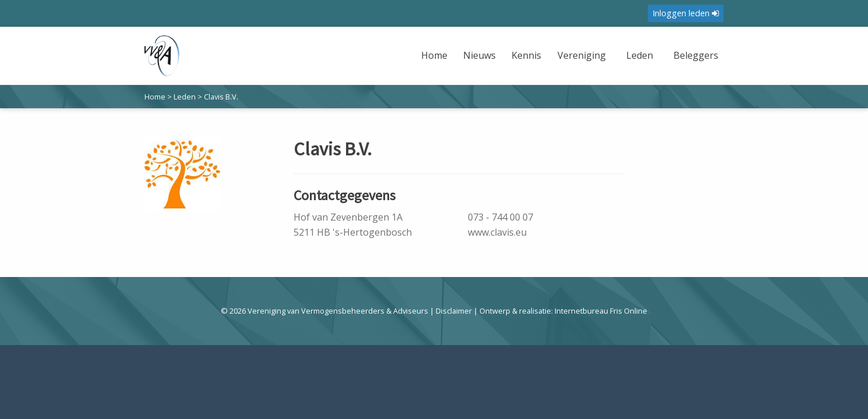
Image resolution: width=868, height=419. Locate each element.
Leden (640, 55)
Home (434, 55)
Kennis (526, 55)
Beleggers (696, 55)
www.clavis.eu (497, 232)
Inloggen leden (686, 13)
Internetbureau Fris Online (601, 311)
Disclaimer (454, 311)
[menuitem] (436, 63)
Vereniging (582, 55)
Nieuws (479, 55)
